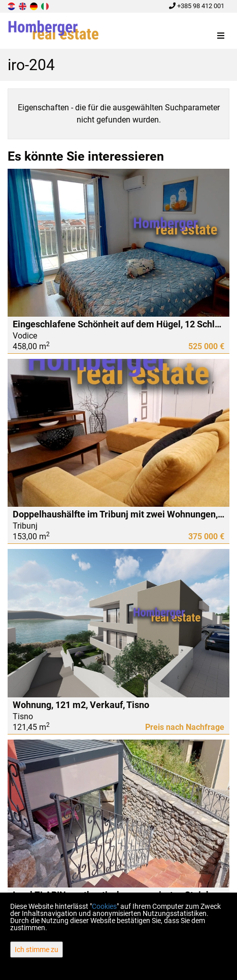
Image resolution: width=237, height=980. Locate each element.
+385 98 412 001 (197, 6)
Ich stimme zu (37, 950)
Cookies (104, 906)
